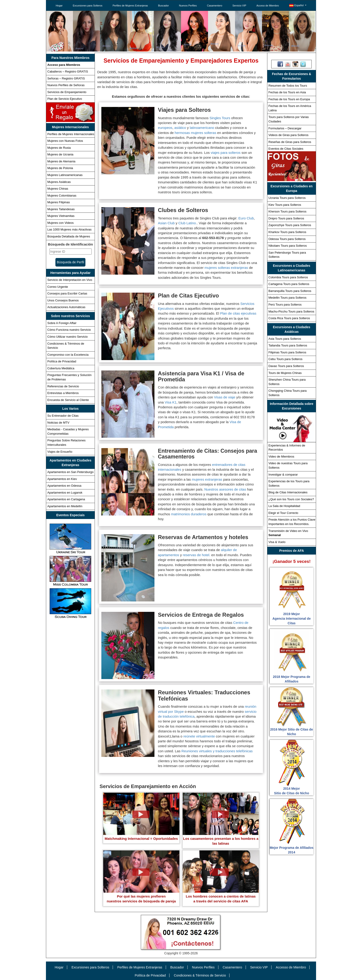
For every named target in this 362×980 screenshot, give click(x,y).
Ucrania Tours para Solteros (287, 198)
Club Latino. (187, 223)
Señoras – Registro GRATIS (66, 78)
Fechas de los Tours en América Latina (290, 108)
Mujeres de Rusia (59, 148)
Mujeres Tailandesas (61, 209)
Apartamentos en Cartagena (66, 499)
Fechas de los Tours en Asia (287, 92)
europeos (165, 128)
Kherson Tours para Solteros (288, 211)
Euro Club (246, 218)
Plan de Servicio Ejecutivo (65, 99)
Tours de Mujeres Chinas (285, 373)
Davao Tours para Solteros (286, 366)
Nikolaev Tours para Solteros (288, 246)
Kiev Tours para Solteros (285, 205)
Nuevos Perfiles (188, 6)
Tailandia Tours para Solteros (288, 345)
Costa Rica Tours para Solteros (289, 318)
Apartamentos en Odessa (64, 486)
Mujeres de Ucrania (60, 154)
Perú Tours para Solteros (285, 305)
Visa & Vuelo (277, 542)
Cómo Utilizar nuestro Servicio (68, 337)
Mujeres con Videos (60, 223)
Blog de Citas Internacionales (288, 492)
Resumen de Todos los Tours (288, 86)
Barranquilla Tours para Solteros (290, 291)
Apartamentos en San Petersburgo (70, 472)
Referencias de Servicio (63, 386)
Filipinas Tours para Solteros (287, 352)
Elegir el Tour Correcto (283, 513)
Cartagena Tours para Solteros (289, 284)
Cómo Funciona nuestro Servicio (69, 330)
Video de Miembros (281, 457)
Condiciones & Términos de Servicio (66, 346)
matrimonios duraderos (189, 514)
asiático (180, 128)
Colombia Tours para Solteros (288, 277)
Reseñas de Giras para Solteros (290, 142)
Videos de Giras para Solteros (288, 135)
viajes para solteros (226, 153)
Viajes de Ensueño (60, 452)
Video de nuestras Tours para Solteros (288, 465)
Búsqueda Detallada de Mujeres (69, 236)
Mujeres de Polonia (60, 168)
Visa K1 (170, 402)
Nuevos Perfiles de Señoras (66, 85)
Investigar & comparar (283, 475)
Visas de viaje (225, 397)
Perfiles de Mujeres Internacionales (71, 134)
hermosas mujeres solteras (196, 133)
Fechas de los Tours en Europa (289, 99)
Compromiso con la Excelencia (68, 355)
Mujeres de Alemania (61, 161)
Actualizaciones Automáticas (66, 307)
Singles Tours (220, 118)
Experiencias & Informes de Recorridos (287, 448)
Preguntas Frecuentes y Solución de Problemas (69, 377)
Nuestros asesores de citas (225, 489)
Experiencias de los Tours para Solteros (289, 483)
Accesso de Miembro (291, 967)
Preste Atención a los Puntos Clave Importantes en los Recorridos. (292, 522)
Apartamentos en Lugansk (65, 493)
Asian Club (166, 223)
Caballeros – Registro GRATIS (68, 71)
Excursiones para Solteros (87, 6)
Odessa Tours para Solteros (287, 239)
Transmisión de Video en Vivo (288, 533)
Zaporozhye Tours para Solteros (290, 225)
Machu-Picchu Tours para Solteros (291, 311)
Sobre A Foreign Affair (62, 323)
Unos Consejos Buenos (63, 300)
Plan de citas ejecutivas (238, 313)
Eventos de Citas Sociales (286, 149)
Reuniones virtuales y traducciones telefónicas (217, 751)
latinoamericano (202, 128)
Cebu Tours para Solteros (285, 359)
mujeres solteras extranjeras (226, 268)
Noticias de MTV (58, 423)
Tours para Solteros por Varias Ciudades (289, 119)
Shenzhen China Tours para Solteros (287, 382)
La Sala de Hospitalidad (284, 506)
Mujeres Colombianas (62, 196)
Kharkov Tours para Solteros (287, 232)
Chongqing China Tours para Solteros (288, 393)
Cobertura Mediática (61, 368)
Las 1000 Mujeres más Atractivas (69, 229)
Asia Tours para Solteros (285, 339)
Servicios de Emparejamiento (67, 92)
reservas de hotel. (197, 555)
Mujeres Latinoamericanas (65, 175)
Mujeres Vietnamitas (61, 216)
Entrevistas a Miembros (63, 393)
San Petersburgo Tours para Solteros (287, 255)
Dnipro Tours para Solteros (286, 218)
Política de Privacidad (62, 361)
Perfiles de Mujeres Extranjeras (130, 6)
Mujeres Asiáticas (59, 182)
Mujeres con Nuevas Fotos (65, 141)
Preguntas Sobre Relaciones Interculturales (66, 443)
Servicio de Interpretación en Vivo (70, 280)
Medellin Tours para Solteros (288, 298)
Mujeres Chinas (58, 189)
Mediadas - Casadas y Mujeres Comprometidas (68, 431)
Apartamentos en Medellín (65, 506)
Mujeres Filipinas (59, 202)
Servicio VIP (239, 6)
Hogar (59, 6)
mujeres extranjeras (207, 479)
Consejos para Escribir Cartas (67, 293)
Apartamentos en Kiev (62, 479)
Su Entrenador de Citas (63, 416)
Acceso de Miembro (268, 6)
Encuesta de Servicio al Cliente (68, 400)
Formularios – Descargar (285, 128)
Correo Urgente (58, 287)
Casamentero (215, 6)
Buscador (163, 6)
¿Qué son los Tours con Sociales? (291, 499)
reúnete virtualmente (199, 736)
